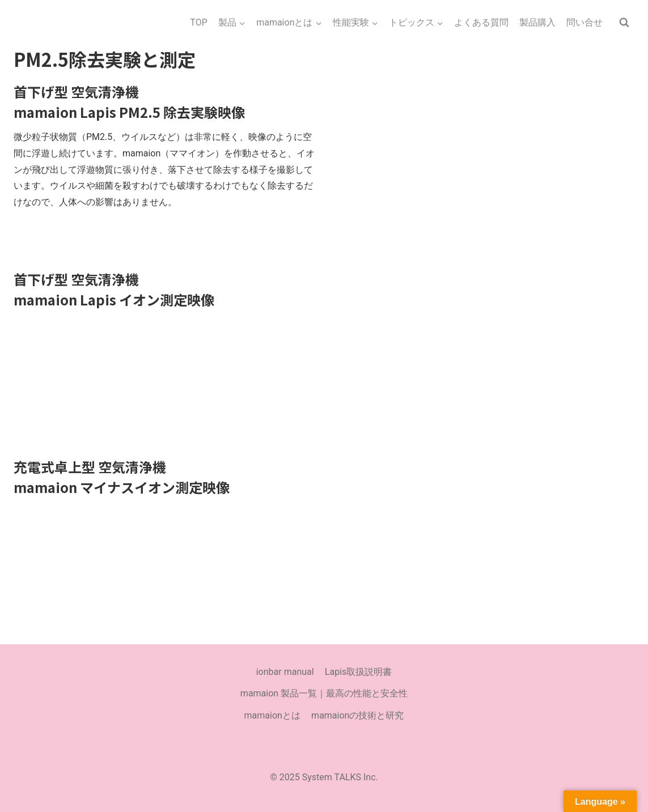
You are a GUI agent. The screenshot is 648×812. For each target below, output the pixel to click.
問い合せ (585, 22)
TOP (198, 22)
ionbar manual (285, 672)
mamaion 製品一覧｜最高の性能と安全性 (324, 693)
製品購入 (537, 22)
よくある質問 (481, 22)
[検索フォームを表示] (624, 23)
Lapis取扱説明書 (358, 672)
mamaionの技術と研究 (357, 715)
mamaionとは (272, 715)
